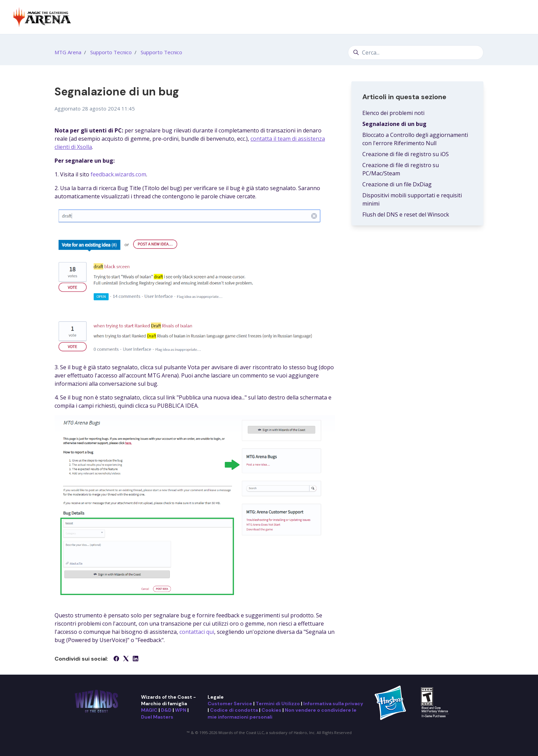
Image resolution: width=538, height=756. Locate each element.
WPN (181, 710)
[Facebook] (116, 659)
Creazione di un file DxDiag (397, 184)
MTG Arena (68, 52)
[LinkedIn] (136, 659)
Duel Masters (157, 717)
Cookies (271, 710)
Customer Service (230, 703)
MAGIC (149, 710)
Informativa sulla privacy (333, 703)
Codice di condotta (234, 710)
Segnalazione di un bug (394, 124)
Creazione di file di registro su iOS (406, 154)
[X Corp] (126, 659)
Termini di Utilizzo (278, 703)
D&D (166, 710)
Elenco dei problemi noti (393, 113)
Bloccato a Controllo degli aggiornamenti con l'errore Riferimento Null (415, 139)
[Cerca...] (416, 53)
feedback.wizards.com (118, 174)
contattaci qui (197, 632)
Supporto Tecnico (111, 52)
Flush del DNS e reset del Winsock (406, 214)
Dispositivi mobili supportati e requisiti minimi (412, 199)
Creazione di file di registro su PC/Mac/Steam (401, 169)
